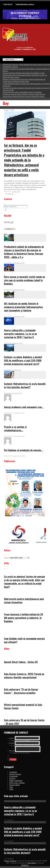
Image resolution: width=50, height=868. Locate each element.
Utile (11, 788)
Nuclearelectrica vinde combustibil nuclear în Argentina (22, 92)
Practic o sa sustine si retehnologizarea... (15, 429)
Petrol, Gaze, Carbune (17, 783)
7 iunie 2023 (16, 192)
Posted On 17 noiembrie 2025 (14, 263)
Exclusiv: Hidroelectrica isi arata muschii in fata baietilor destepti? (25, 385)
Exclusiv (12, 779)
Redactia (10, 194)
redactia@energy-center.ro (25, 4)
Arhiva (6, 558)
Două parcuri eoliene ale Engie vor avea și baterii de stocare (24, 96)
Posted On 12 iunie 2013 (13, 370)
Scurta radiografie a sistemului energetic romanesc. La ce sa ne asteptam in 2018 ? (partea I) (20, 334)
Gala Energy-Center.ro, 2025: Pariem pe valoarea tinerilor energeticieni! (24, 676)
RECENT (8, 216)
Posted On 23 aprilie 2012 (13, 393)
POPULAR (9, 222)
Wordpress (25, 866)
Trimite (13, 760)
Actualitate (13, 773)
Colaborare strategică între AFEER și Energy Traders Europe (24, 94)
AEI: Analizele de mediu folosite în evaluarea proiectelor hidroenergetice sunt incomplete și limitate (23, 307)
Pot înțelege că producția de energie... (24, 450)
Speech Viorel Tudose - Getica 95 (21, 662)
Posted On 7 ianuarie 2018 (13, 343)
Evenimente (13, 777)
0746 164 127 (8, 4)
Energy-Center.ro (11, 862)
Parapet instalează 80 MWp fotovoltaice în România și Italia (24, 73)
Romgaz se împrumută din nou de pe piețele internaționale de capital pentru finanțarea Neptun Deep (24, 80)
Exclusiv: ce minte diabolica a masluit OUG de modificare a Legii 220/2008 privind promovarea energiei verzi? (23, 360)
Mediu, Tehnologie (16, 781)
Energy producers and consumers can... (24, 407)
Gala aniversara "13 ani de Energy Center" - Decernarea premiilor (21, 691)
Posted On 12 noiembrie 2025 (14, 316)
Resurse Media (15, 786)
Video (11, 790)
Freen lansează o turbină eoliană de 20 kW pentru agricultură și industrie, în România (23, 618)
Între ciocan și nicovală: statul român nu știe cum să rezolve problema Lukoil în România (24, 280)
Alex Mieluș (32, 864)
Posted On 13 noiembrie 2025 (14, 290)
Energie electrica (15, 775)
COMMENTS (10, 229)
